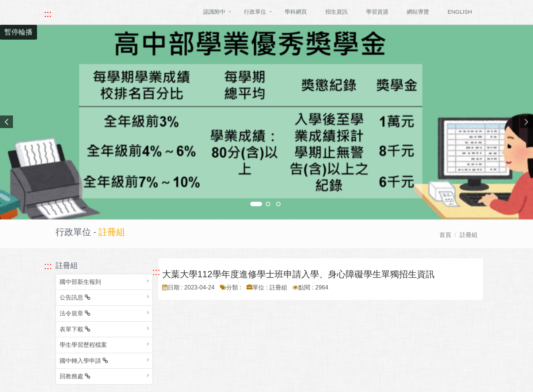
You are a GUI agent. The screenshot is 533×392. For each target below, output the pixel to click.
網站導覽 (418, 12)
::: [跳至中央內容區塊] (156, 272)
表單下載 (75, 329)
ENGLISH (460, 12)
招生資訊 (336, 12)
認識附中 (214, 12)
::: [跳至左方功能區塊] (48, 266)
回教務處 (75, 376)
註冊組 (469, 235)
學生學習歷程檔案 (83, 345)
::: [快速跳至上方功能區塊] (48, 14)
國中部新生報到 (80, 282)
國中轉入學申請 (84, 361)
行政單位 (255, 12)
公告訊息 (75, 297)
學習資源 (377, 12)
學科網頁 (296, 12)
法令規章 (75, 313)
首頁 (445, 235)
